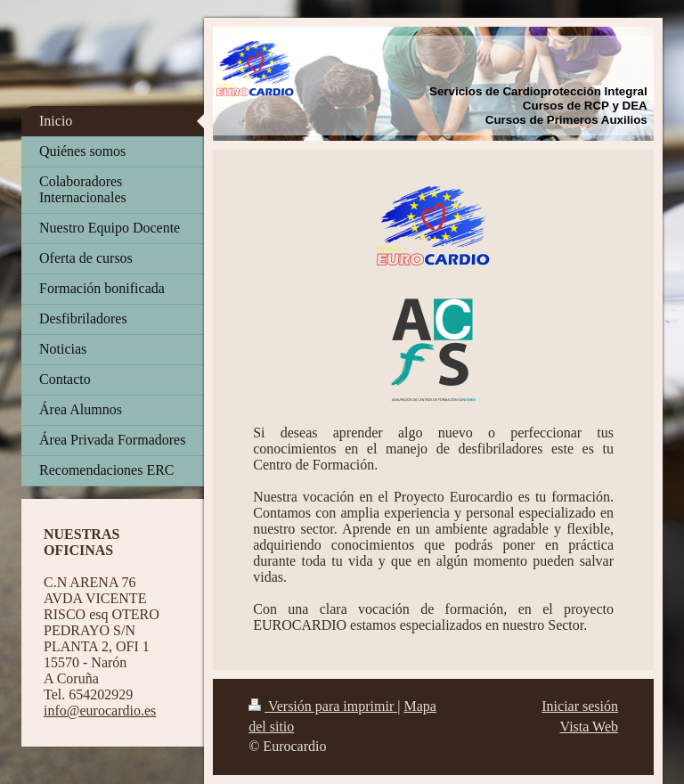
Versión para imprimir (323, 706)
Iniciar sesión (580, 706)
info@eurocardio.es (100, 710)
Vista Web (589, 727)
